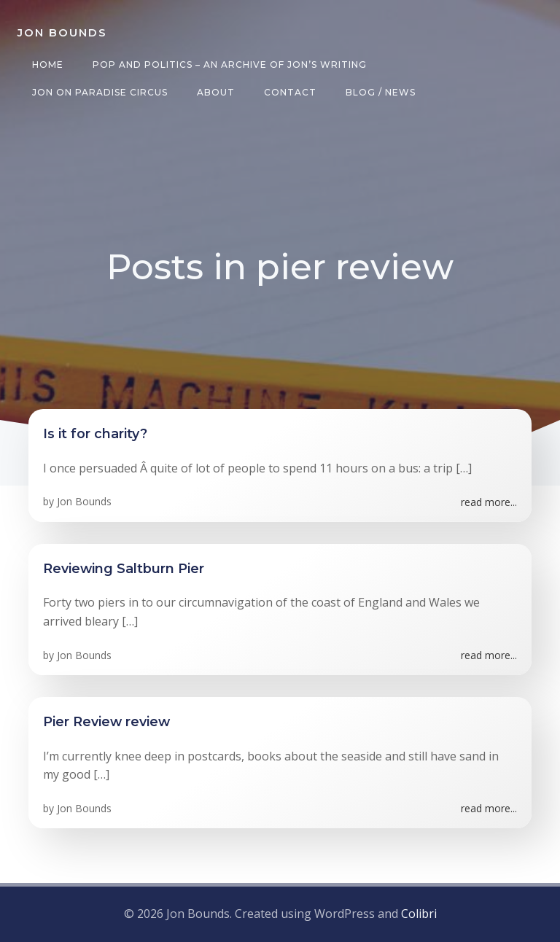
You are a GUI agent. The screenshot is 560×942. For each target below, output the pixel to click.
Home (48, 65)
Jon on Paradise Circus (100, 92)
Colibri (419, 914)
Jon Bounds (84, 501)
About (216, 92)
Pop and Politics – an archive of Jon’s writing (230, 65)
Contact (290, 92)
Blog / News (381, 92)
